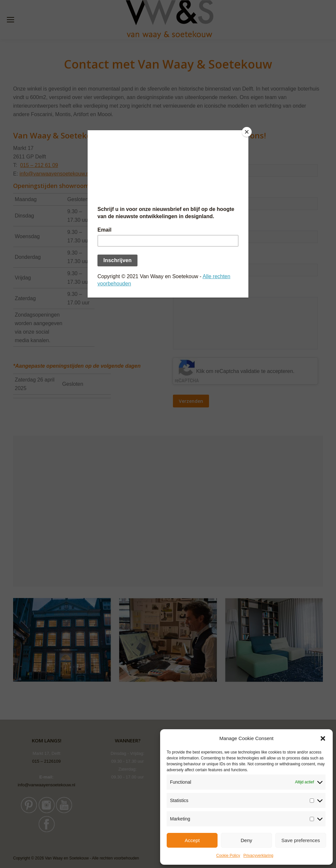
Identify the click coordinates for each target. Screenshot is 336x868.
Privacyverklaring (258, 856)
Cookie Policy (228, 856)
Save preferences (301, 840)
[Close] (247, 132)
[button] (323, 738)
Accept (192, 840)
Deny (246, 840)
